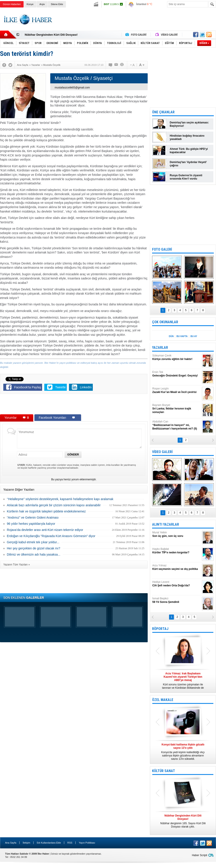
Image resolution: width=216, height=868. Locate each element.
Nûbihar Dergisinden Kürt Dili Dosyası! (51, 35)
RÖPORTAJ (160, 629)
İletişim (26, 843)
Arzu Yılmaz (177, 567)
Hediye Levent (177, 584)
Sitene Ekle (57, 4)
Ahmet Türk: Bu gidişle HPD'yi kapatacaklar (189, 151)
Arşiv (42, 4)
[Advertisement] (74, 405)
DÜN (171, 336)
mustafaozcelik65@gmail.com (72, 88)
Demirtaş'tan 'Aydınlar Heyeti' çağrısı (188, 164)
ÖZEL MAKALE (163, 700)
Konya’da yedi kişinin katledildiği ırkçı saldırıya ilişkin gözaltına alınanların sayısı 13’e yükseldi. (183, 752)
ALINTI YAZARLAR (166, 524)
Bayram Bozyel (177, 409)
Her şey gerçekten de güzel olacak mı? (34, 548)
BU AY (194, 336)
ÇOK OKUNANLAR (165, 322)
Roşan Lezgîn (177, 390)
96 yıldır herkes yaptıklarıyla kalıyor (31, 524)
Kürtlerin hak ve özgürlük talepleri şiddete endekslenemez (46, 511)
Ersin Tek (177, 374)
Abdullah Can (177, 425)
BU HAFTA (182, 336)
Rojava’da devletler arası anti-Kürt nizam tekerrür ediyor (45, 530)
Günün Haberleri (12, 4)
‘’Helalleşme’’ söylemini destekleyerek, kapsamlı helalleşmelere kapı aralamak (60, 499)
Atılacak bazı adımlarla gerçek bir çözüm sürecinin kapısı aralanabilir (54, 505)
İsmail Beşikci (177, 600)
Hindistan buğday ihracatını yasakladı (187, 137)
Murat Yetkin (177, 534)
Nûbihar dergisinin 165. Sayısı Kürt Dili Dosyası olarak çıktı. (183, 821)
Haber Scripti (200, 855)
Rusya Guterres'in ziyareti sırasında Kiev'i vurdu (186, 177)
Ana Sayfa (11, 843)
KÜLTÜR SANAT (164, 771)
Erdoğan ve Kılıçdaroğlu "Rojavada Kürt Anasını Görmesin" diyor (51, 536)
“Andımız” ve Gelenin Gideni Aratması (33, 517)
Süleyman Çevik (177, 357)
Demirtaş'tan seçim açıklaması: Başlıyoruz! (189, 124)
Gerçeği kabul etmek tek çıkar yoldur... (33, 542)
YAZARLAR (160, 348)
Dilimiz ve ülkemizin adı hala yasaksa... (34, 554)
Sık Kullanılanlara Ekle (49, 843)
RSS (70, 843)
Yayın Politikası (87, 843)
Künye (30, 4)
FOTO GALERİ (162, 249)
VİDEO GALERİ (162, 452)
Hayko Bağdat (177, 551)
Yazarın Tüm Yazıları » (17, 565)
